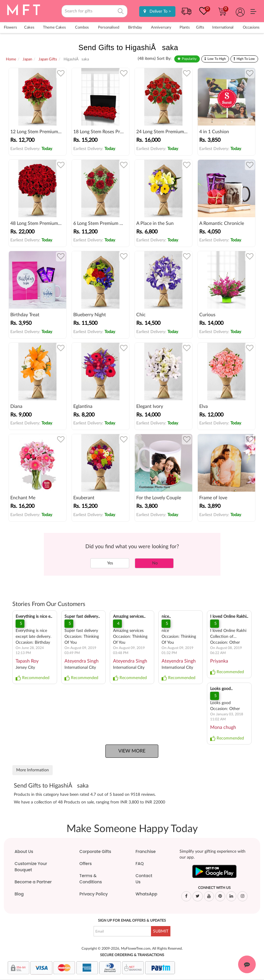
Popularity (189, 59)
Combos (82, 28)
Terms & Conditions (91, 879)
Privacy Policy (94, 894)
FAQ (140, 864)
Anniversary (161, 28)
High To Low (246, 59)
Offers (86, 864)
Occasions (251, 28)
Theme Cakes (54, 28)
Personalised (109, 28)
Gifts (200, 28)
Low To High (217, 59)
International (223, 28)
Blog (19, 894)
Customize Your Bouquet (31, 867)
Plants (185, 28)
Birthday (135, 28)
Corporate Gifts (95, 851)
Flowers (10, 28)
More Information (33, 770)
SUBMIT (161, 931)
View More (132, 751)
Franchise (145, 851)
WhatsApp (146, 894)
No (154, 563)
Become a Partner (33, 882)
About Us (24, 851)
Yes (110, 563)
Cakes (29, 28)
